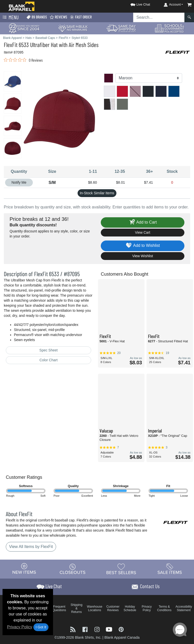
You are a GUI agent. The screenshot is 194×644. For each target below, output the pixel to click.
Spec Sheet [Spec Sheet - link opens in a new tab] (48, 350)
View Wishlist (142, 256)
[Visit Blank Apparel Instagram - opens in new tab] (98, 629)
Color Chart (48, 360)
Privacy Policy (20, 627)
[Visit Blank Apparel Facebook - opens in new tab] (86, 629)
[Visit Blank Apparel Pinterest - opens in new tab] (121, 629)
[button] (136, 4)
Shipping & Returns (76, 608)
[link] (23, 60)
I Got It (41, 627)
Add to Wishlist (143, 246)
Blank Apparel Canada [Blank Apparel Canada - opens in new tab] (122, 637)
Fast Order (81, 17)
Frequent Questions (59, 608)
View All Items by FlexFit (31, 547)
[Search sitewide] (159, 17)
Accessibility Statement (184, 608)
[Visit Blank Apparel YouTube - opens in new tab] (110, 629)
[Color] (149, 78)
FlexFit (11, 45)
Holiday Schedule (130, 608)
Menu (10, 17)
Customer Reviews (113, 608)
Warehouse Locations (95, 608)
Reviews (58, 17)
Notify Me (19, 182)
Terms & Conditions (164, 608)
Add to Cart (143, 222)
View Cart (142, 232)
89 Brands (37, 17)
